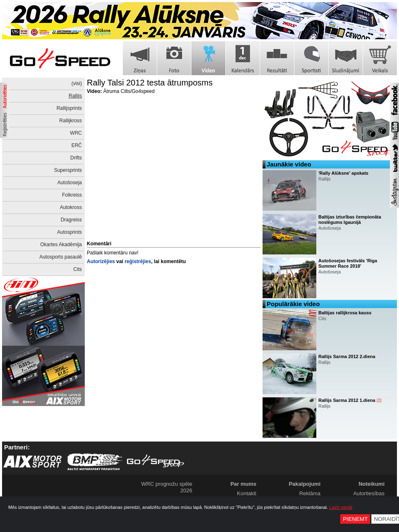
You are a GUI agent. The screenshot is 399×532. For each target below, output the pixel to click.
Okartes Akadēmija (61, 245)
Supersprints (68, 170)
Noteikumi (372, 484)
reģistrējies (138, 261)
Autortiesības (369, 493)
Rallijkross (70, 121)
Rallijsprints (69, 108)
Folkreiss (72, 195)
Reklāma (310, 493)
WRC (76, 133)
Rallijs (75, 96)
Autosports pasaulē (61, 257)
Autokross (71, 207)
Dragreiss (71, 220)
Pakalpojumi (305, 484)
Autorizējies (101, 261)
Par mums (243, 484)
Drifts (76, 158)
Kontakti (247, 493)
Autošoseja (70, 183)
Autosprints (69, 232)
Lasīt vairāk (341, 507)
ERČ (77, 145)
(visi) (77, 83)
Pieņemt (355, 519)
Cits (78, 269)
